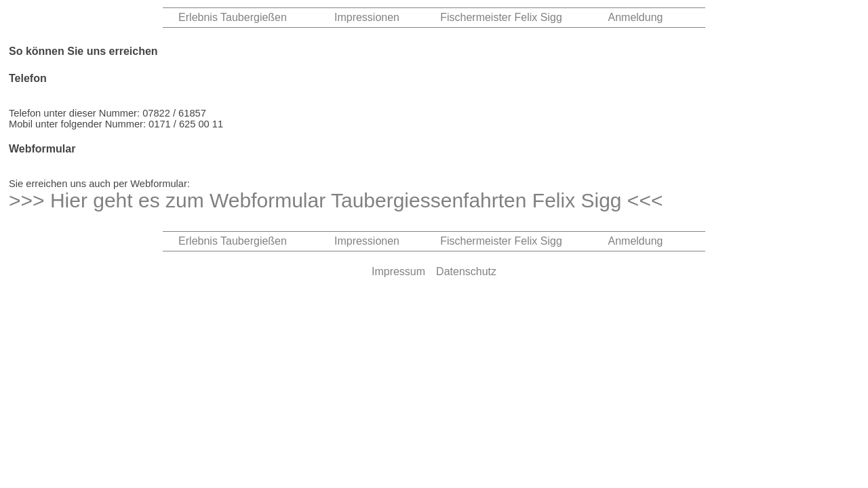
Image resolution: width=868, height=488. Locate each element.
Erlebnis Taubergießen (233, 17)
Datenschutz (466, 271)
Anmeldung (636, 17)
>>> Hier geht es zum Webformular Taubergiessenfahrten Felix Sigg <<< (336, 200)
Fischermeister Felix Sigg (501, 17)
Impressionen (367, 17)
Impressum (398, 271)
